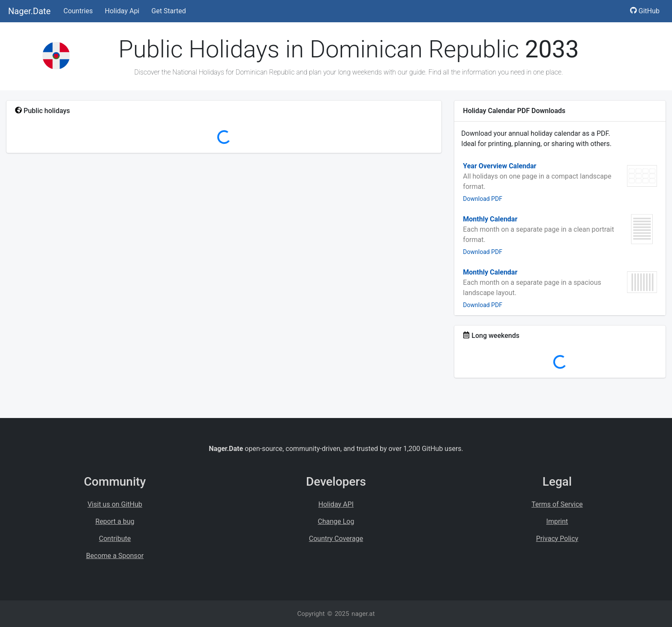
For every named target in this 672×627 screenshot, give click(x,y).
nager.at (363, 614)
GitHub (645, 11)
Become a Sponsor (115, 556)
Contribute (115, 539)
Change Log (336, 521)
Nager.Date (29, 11)
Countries (78, 11)
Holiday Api (122, 11)
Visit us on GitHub (115, 504)
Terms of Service (557, 504)
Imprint (557, 521)
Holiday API (336, 504)
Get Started (169, 11)
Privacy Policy (557, 539)
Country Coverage (336, 539)
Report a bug (115, 521)
